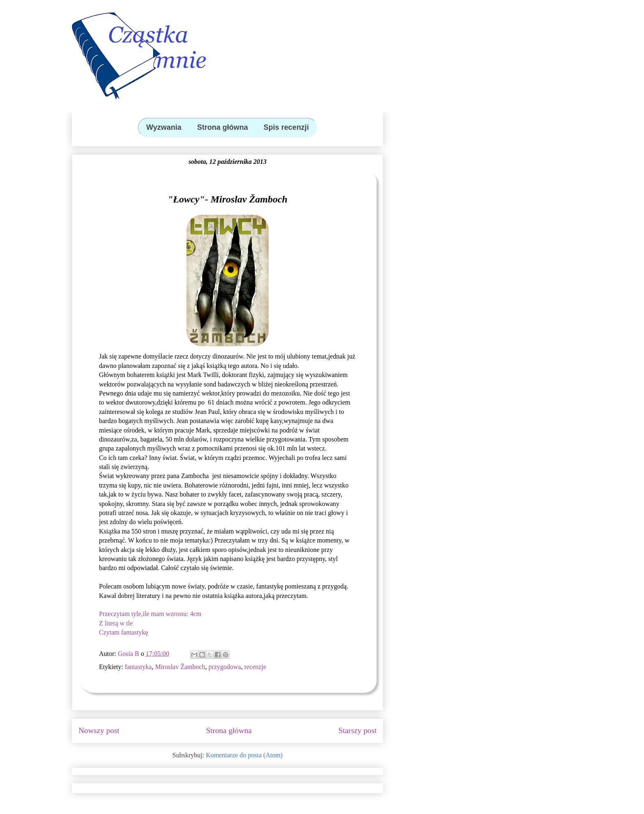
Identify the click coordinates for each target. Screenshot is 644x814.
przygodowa (225, 667)
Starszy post (358, 730)
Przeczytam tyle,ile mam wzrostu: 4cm (150, 614)
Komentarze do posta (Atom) (244, 755)
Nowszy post (99, 730)
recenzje (255, 667)
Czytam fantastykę (124, 632)
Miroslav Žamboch (180, 667)
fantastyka (138, 667)
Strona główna (229, 730)
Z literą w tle (116, 623)
